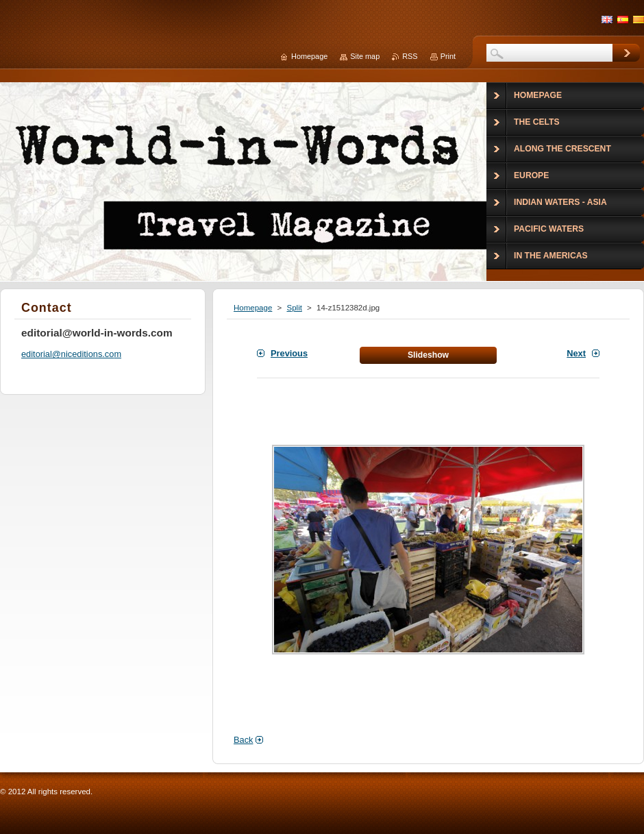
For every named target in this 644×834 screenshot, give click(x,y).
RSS (410, 56)
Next (576, 353)
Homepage (253, 308)
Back (243, 740)
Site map (365, 56)
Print (448, 56)
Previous (289, 353)
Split (294, 308)
